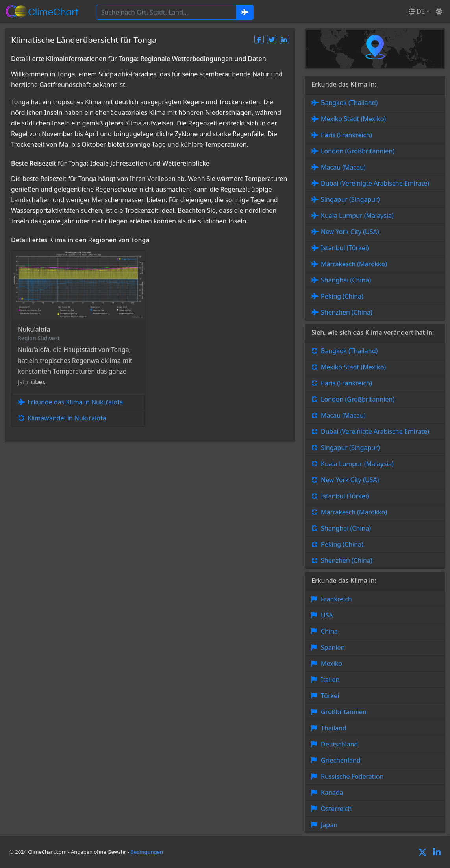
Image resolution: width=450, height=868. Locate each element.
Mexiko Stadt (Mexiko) (353, 119)
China (329, 631)
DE (417, 11)
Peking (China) (342, 296)
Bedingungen (147, 852)
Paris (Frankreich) (346, 135)
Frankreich (336, 599)
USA (327, 615)
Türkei (330, 696)
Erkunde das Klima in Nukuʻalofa (75, 402)
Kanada (332, 792)
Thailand (334, 728)
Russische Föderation (352, 776)
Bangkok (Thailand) (349, 103)
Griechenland (341, 760)
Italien (330, 680)
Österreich (336, 809)
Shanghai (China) (346, 280)
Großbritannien (344, 712)
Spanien (333, 647)
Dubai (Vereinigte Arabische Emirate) (375, 183)
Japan (329, 825)
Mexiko (331, 663)
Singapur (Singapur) (350, 199)
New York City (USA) (350, 232)
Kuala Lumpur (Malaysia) (357, 216)
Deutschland (339, 744)
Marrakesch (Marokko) (354, 264)
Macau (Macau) (343, 167)
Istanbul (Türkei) (345, 248)
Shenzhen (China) (347, 312)
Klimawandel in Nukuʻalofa (67, 418)
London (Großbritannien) (358, 151)
